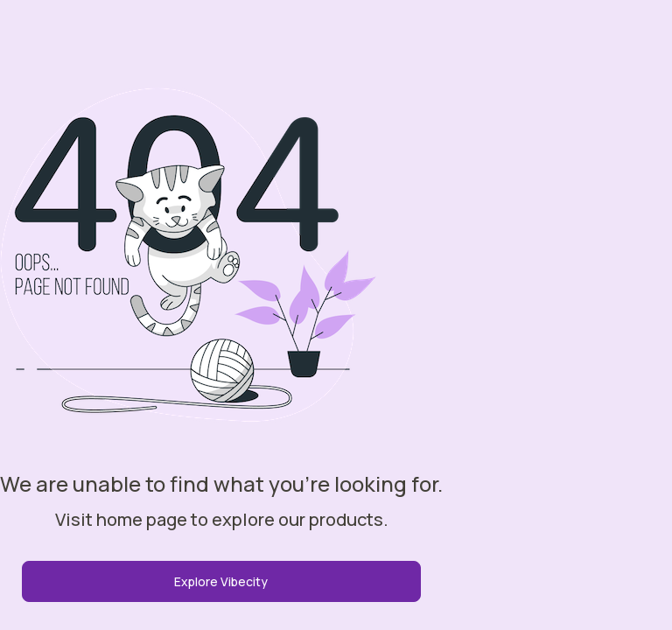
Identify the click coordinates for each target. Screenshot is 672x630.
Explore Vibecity (221, 581)
